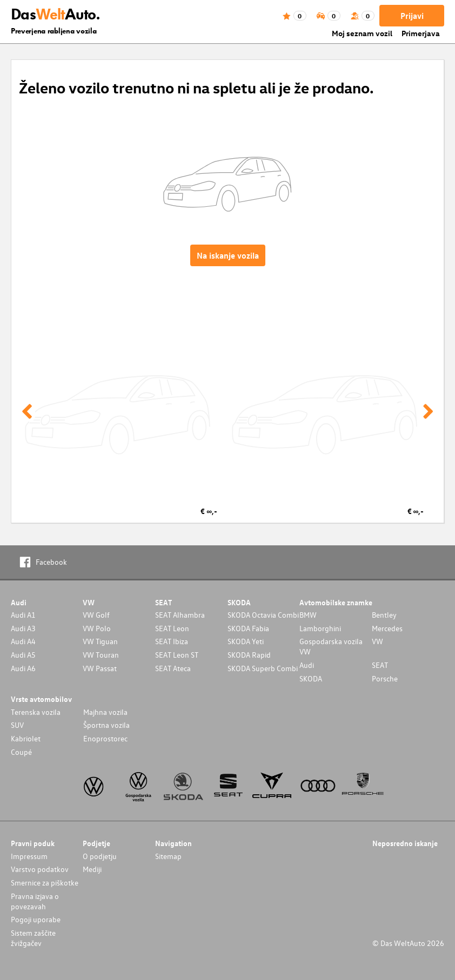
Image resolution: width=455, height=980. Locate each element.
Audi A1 (23, 615)
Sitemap (168, 856)
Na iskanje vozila (228, 255)
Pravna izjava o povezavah (35, 901)
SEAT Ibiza (172, 641)
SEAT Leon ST (177, 655)
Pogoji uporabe (36, 919)
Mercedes (387, 628)
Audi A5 (23, 655)
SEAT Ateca (173, 668)
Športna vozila (106, 725)
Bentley (384, 615)
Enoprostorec (105, 738)
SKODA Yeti (246, 641)
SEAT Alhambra (180, 615)
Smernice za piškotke (45, 883)
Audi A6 (23, 668)
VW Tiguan (100, 641)
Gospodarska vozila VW (331, 646)
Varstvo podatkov (40, 869)
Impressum (29, 856)
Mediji (92, 869)
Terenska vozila (36, 712)
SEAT (380, 665)
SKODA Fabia (248, 628)
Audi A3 (23, 628)
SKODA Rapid (249, 655)
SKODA (311, 678)
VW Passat (100, 668)
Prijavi (412, 16)
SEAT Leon (172, 628)
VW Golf (96, 615)
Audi (307, 665)
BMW (308, 615)
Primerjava (421, 33)
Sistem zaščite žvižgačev (33, 938)
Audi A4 (23, 641)
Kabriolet (26, 738)
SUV (17, 725)
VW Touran (101, 655)
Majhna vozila (105, 712)
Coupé (21, 752)
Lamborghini (320, 628)
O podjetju (100, 856)
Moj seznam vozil (362, 33)
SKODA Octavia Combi (263, 615)
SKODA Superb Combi (263, 668)
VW (377, 641)
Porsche (385, 678)
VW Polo (97, 628)
